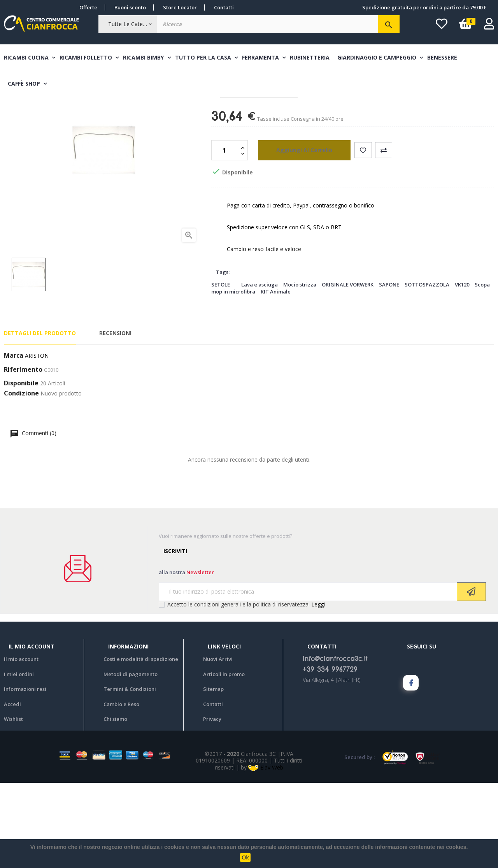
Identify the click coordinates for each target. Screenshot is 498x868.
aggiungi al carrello (296, 235)
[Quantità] (225, 235)
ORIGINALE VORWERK (348, 370)
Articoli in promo (224, 759)
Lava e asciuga (260, 370)
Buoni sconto (130, 7)
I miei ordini (19, 759)
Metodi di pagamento (131, 759)
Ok (245, 857)
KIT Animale (276, 377)
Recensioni (115, 418)
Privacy (212, 804)
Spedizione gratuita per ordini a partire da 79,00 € (424, 7)
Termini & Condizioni (130, 774)
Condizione (21, 479)
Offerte (88, 7)
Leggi (318, 690)
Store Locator (180, 7)
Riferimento (23, 455)
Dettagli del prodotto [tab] (40, 418)
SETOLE (221, 370)
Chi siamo (115, 804)
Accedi (12, 789)
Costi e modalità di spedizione (141, 744)
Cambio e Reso (121, 789)
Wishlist (13, 804)
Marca (14, 441)
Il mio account (21, 744)
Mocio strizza (300, 370)
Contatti (224, 7)
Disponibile (21, 469)
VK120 (462, 370)
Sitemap (213, 774)
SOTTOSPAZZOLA (427, 370)
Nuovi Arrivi (218, 744)
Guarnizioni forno (240, 139)
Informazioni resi (25, 774)
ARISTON (37, 441)
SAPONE (389, 370)
